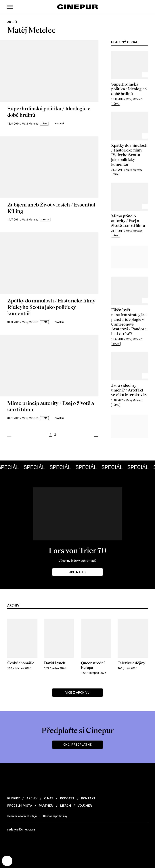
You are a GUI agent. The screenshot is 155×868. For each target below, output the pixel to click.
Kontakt (88, 798)
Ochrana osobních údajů (22, 816)
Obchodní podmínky (55, 816)
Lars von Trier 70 (77, 550)
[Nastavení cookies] (7, 861)
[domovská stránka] (78, 7)
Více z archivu (77, 692)
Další (96, 435)
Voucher (85, 806)
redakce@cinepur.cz (22, 830)
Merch (66, 806)
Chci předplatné (77, 745)
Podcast (67, 798)
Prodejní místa (20, 806)
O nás (49, 798)
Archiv (32, 798)
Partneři (46, 806)
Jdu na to (78, 572)
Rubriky (14, 798)
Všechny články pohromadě (78, 561)
